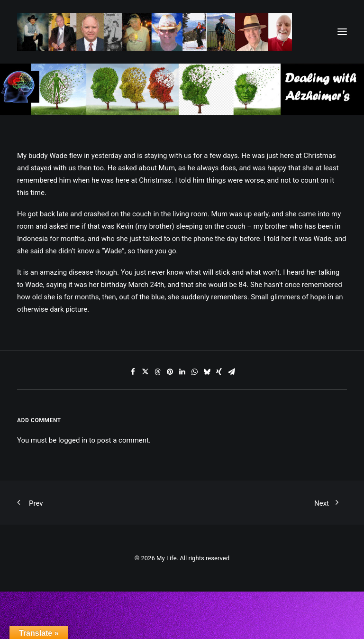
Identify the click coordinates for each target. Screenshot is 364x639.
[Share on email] (231, 372)
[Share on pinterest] (170, 372)
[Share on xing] (219, 372)
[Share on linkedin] (182, 372)
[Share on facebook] (133, 372)
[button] (342, 32)
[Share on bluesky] (207, 372)
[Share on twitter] (145, 372)
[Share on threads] (157, 372)
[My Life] (155, 32)
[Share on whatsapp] (194, 372)
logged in (73, 440)
